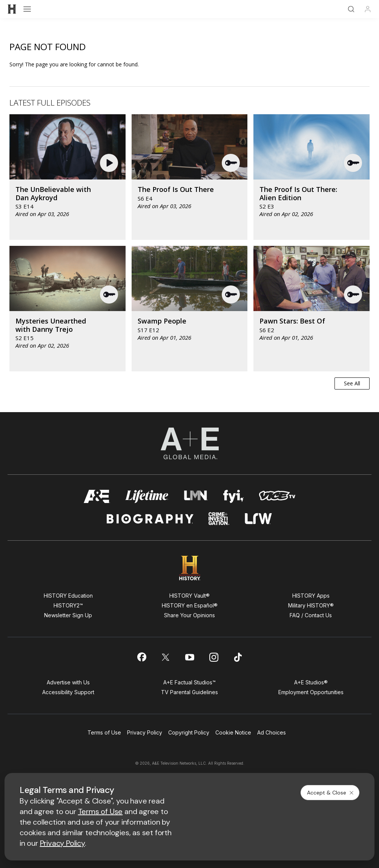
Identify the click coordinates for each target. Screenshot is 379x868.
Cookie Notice (233, 732)
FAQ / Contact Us (311, 615)
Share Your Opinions (189, 615)
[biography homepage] (150, 519)
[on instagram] (214, 657)
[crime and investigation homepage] (219, 519)
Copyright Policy (189, 732)
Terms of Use (104, 732)
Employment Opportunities (311, 692)
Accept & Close (331, 793)
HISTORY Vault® (189, 596)
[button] (110, 163)
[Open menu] (27, 9)
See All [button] (352, 383)
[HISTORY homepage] (189, 568)
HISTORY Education (68, 596)
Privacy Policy (145, 732)
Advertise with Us (68, 682)
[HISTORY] (12, 9)
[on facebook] (141, 657)
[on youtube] (190, 657)
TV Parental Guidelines (189, 692)
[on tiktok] (238, 657)
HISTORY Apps (311, 596)
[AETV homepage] (97, 496)
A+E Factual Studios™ (189, 682)
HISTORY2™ (68, 605)
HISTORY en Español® (190, 605)
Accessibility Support (68, 692)
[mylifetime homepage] (147, 496)
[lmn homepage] (196, 496)
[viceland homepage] (277, 496)
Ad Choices (272, 732)
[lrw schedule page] (259, 519)
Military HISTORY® (311, 605)
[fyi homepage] (233, 496)
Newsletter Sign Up (68, 615)
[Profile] (368, 9)
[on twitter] (166, 657)
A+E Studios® (311, 682)
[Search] (351, 9)
